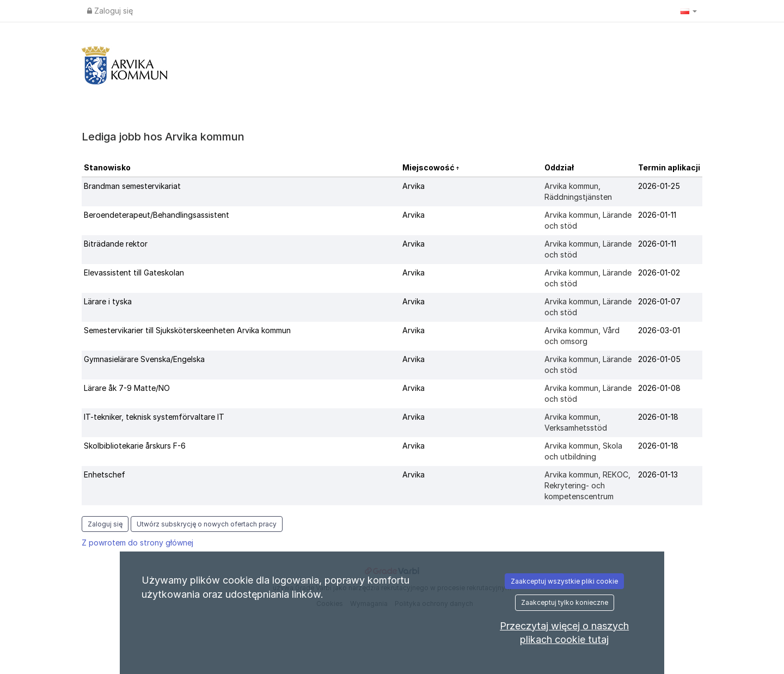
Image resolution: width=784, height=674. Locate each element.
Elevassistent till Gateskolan (134, 272)
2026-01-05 (659, 359)
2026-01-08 (659, 388)
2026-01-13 (658, 474)
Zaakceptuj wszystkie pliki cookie (564, 581)
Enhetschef (105, 474)
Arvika (414, 186)
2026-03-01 (659, 330)
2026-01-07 (659, 301)
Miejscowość (429, 167)
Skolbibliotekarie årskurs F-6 (135, 446)
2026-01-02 (659, 272)
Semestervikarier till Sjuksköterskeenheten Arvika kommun (187, 330)
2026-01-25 (659, 186)
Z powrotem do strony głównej (137, 543)
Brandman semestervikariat (132, 186)
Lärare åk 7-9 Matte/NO (127, 388)
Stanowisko (107, 167)
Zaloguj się (110, 11)
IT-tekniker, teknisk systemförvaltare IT (154, 417)
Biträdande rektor (116, 244)
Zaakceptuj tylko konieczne (565, 602)
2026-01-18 (658, 417)
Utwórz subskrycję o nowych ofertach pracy (207, 524)
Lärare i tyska (108, 301)
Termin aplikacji (669, 167)
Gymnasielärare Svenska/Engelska (144, 359)
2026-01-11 (657, 215)
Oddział (559, 167)
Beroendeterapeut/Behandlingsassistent (157, 215)
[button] (689, 11)
